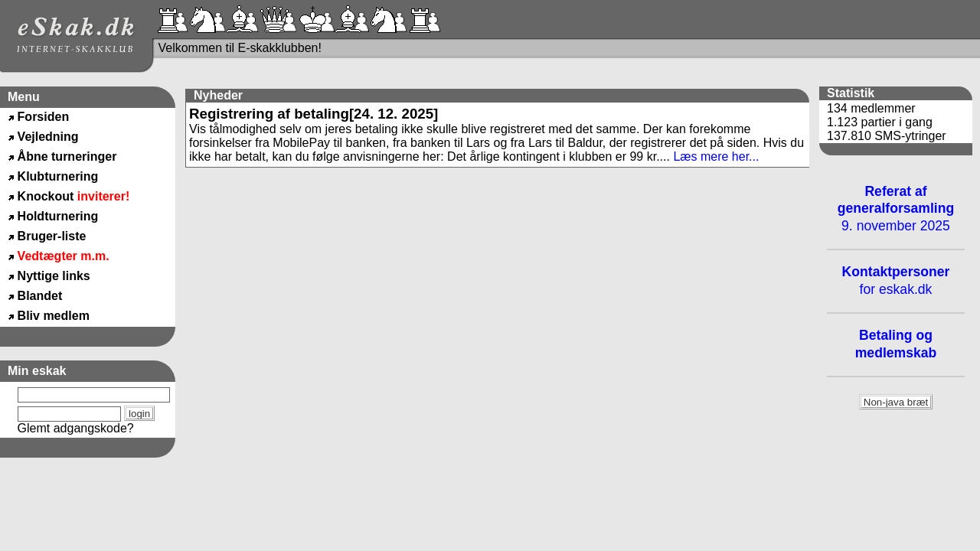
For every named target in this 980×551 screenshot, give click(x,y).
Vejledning (48, 137)
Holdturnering (58, 216)
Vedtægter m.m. (64, 256)
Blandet (40, 296)
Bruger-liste (52, 236)
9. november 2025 (896, 209)
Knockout (74, 196)
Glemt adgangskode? (76, 428)
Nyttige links (54, 276)
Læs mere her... (716, 156)
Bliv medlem (54, 316)
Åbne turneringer (67, 156)
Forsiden (44, 117)
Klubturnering (58, 176)
